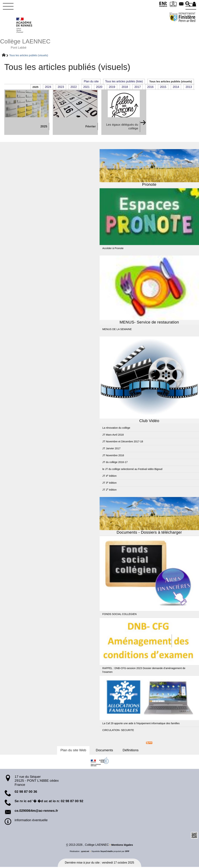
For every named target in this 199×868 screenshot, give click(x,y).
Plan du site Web (75, 751)
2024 (48, 88)
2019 (112, 88)
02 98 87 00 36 (26, 792)
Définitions (129, 751)
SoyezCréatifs (107, 852)
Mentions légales (122, 846)
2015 (163, 88)
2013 (189, 88)
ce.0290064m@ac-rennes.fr (36, 812)
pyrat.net (85, 852)
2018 (125, 88)
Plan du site (89, 82)
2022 (74, 88)
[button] (187, 4)
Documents (104, 751)
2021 (86, 88)
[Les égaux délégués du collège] (124, 113)
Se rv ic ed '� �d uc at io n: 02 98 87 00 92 (49, 802)
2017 (138, 88)
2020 (99, 88)
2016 (150, 88)
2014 (176, 88)
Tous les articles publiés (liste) (122, 82)
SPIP (128, 852)
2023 (61, 88)
